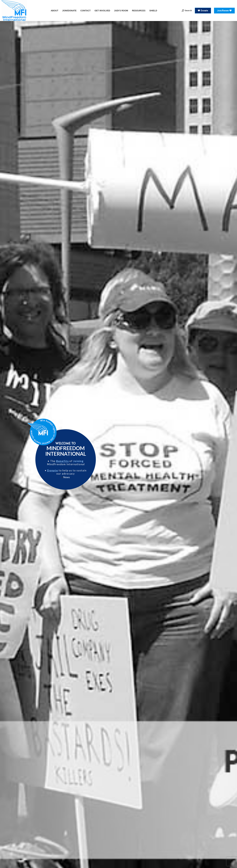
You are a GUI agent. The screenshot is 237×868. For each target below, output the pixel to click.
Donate (53, 470)
